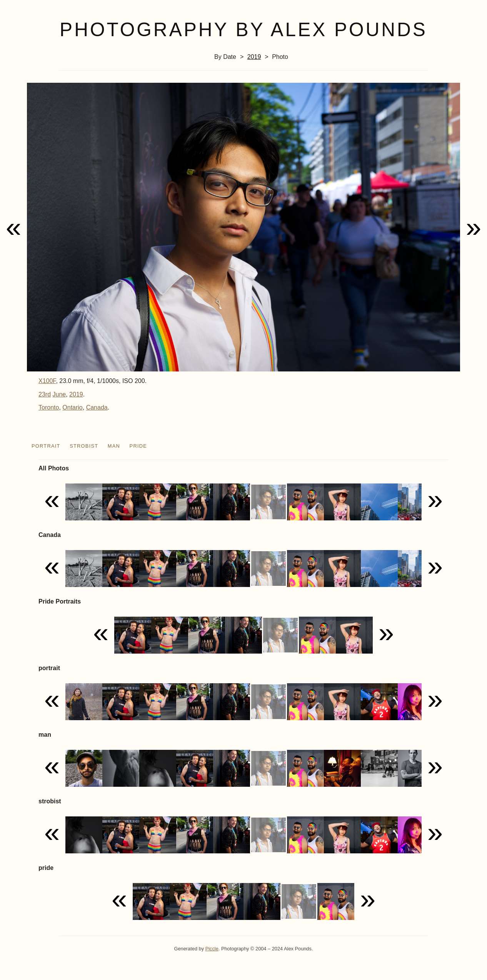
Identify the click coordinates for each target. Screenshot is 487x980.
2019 (254, 57)
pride (138, 446)
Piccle (212, 949)
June (59, 394)
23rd (45, 394)
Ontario (72, 407)
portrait (46, 446)
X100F (47, 381)
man (114, 446)
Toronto (49, 407)
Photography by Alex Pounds (243, 30)
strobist (84, 446)
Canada (97, 407)
